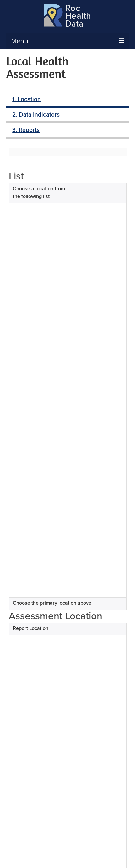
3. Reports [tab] (26, 130)
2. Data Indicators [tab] (36, 114)
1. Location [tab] (27, 99)
